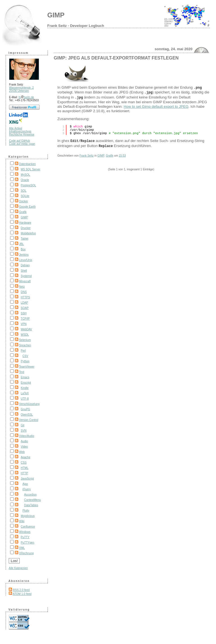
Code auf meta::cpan (22, 144)
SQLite (25, 196)
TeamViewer (27, 367)
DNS (24, 292)
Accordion (30, 495)
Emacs (25, 377)
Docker (24, 201)
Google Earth (27, 207)
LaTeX (25, 393)
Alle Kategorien (18, 568)
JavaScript (27, 479)
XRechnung (26, 553)
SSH (24, 313)
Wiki (22, 521)
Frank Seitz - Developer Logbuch (76, 26)
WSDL (25, 335)
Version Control (29, 420)
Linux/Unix (26, 260)
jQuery (27, 489)
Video (24, 447)
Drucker (26, 228)
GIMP (56, 15)
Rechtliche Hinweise (22, 135)
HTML (25, 468)
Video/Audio (27, 436)
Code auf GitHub (20, 141)
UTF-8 (25, 399)
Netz (22, 287)
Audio (24, 441)
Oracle (25, 180)
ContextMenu (32, 500)
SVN (24, 431)
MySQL (25, 175)
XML (22, 548)
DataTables (31, 505)
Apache (26, 457)
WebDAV (26, 329)
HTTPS (25, 297)
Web (22, 452)
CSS (24, 463)
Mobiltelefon (28, 233)
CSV (25, 356)
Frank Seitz (86, 153)
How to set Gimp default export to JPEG (156, 105)
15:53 (122, 153)
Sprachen (25, 345)
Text (22, 372)
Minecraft (25, 281)
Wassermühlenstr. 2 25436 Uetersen (21, 89)
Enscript (26, 383)
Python (25, 361)
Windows (25, 532)
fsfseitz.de (26, 97)
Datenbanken (28, 164)
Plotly (26, 511)
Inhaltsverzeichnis (20, 131)
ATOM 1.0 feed (22, 594)
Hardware (25, 223)
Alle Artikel (16, 128)
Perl (23, 351)
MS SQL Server (31, 169)
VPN (24, 324)
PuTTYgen (28, 543)
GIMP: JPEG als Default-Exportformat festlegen (116, 58)
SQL (24, 191)
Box (23, 249)
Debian (25, 265)
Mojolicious (28, 516)
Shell (24, 271)
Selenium (25, 340)
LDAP (24, 303)
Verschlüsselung (29, 404)
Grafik (23, 212)
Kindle (25, 388)
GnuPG (25, 409)
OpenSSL (27, 415)
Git (23, 425)
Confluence (28, 527)
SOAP (25, 308)
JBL (22, 244)
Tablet (25, 239)
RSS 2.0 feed (21, 590)
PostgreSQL (28, 185)
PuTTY (25, 537)
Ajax (25, 484)
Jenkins (24, 255)
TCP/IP (25, 319)
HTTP (24, 473)
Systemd (26, 276)
